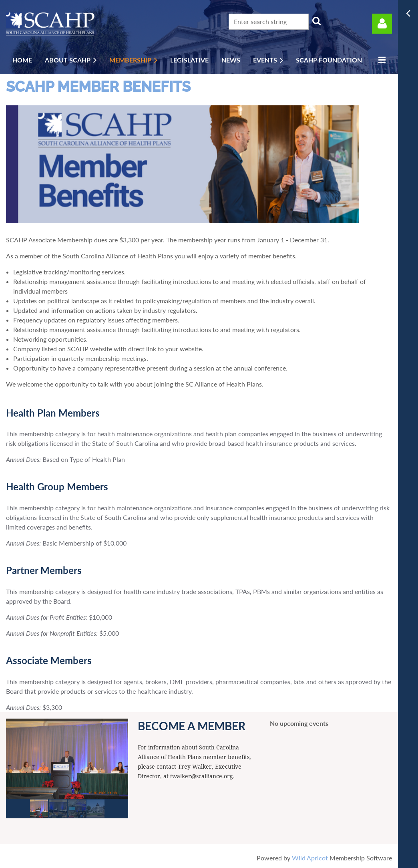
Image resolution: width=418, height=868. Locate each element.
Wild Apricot (310, 858)
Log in (382, 24)
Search (316, 21)
